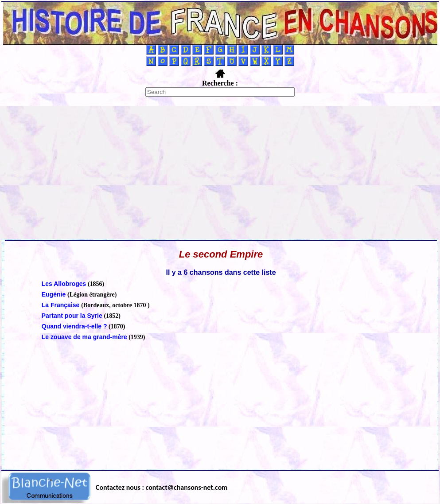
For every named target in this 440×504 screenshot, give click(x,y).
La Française (62, 305)
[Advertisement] (220, 172)
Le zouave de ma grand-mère (84, 337)
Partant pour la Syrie (73, 316)
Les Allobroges (64, 284)
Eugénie (55, 294)
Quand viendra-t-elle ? (74, 326)
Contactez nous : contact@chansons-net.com (162, 487)
